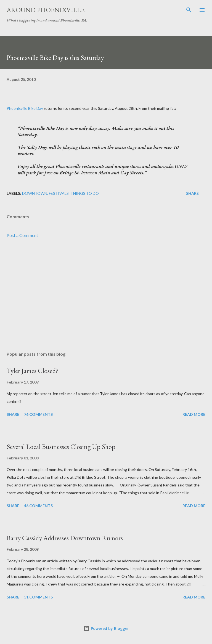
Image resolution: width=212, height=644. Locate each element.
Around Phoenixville (46, 10)
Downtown (35, 193)
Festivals (59, 193)
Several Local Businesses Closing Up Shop (61, 447)
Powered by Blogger (106, 628)
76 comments (38, 414)
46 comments (38, 506)
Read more (194, 414)
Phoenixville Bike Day (25, 108)
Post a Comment (22, 235)
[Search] (189, 10)
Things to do (85, 193)
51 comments (38, 597)
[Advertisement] (106, 295)
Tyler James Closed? (32, 371)
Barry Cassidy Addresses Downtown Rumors (65, 538)
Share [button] (192, 193)
